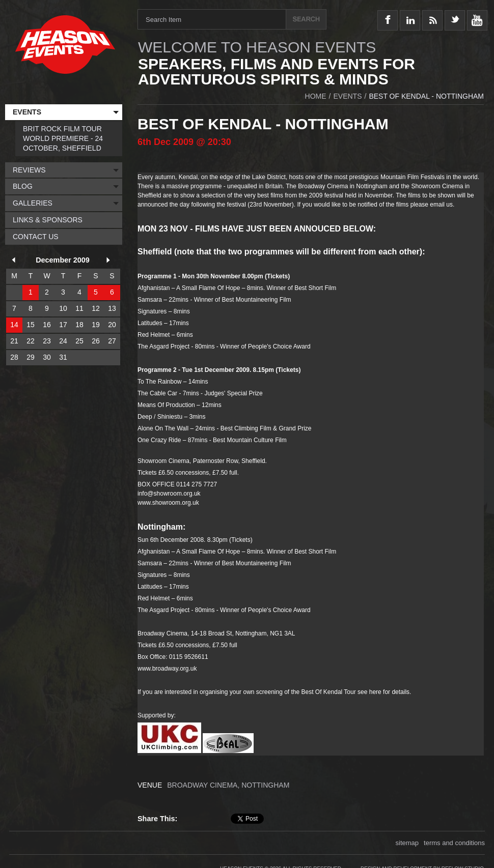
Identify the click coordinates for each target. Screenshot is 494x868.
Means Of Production (166, 405)
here (375, 692)
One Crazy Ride (159, 440)
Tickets (277, 276)
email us (441, 205)
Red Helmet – (156, 598)
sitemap (407, 841)
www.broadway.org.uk (167, 669)
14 (14, 325)
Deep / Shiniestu (160, 417)
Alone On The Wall (163, 428)
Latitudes (151, 323)
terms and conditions (454, 841)
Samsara (150, 300)
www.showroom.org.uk (168, 503)
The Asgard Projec (163, 610)
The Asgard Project (163, 346)
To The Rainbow (160, 382)
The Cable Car (157, 393)
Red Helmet (154, 335)
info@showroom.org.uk (169, 494)
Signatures (153, 311)
